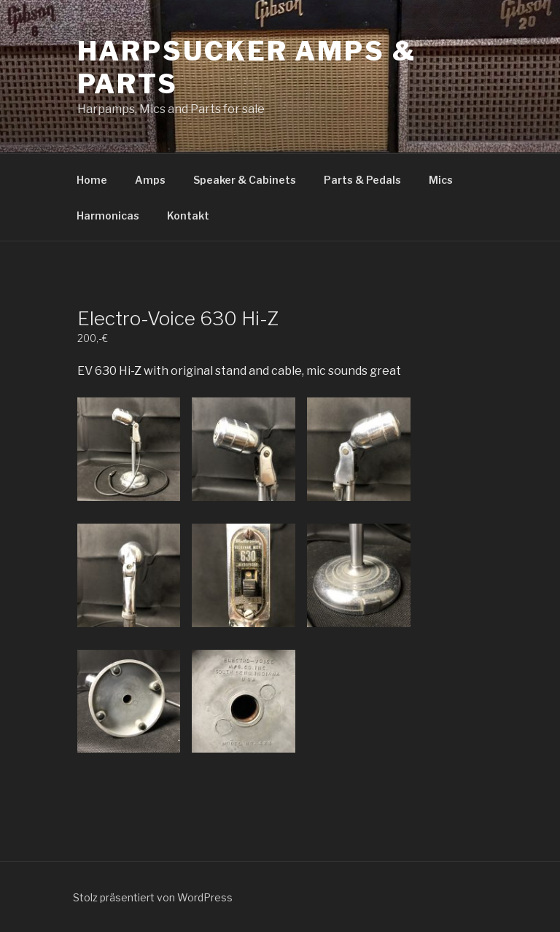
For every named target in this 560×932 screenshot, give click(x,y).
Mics (441, 180)
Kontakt (188, 215)
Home (92, 180)
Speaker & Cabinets (245, 180)
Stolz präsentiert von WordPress (153, 897)
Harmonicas (108, 215)
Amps (150, 180)
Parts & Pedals (362, 180)
